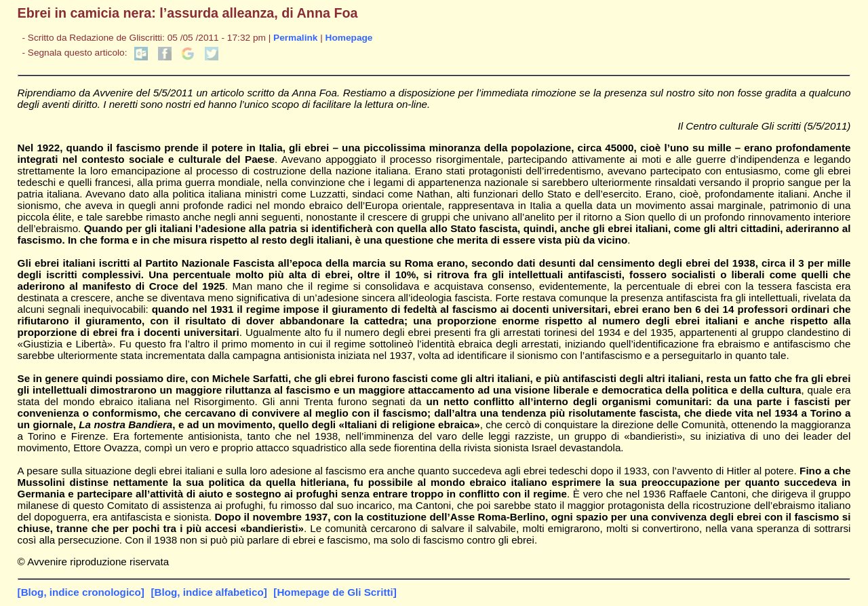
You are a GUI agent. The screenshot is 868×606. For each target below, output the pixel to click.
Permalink (295, 38)
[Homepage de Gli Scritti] (335, 592)
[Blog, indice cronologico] (81, 592)
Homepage (349, 38)
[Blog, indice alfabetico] (209, 592)
